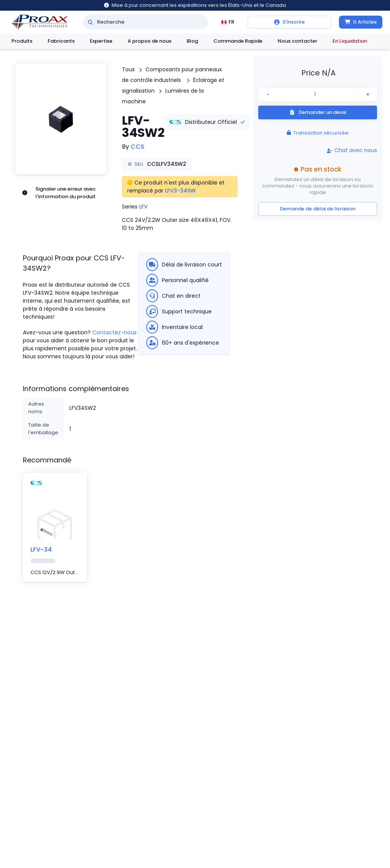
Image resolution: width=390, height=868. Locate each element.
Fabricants (61, 41)
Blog (192, 41)
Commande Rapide (238, 41)
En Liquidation (350, 41)
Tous (128, 69)
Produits (22, 41)
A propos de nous (149, 41)
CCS (137, 147)
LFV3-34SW (180, 191)
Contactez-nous (114, 332)
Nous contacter (297, 41)
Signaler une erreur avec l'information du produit (59, 193)
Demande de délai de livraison (318, 209)
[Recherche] (90, 22)
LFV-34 (41, 550)
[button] (61, 119)
